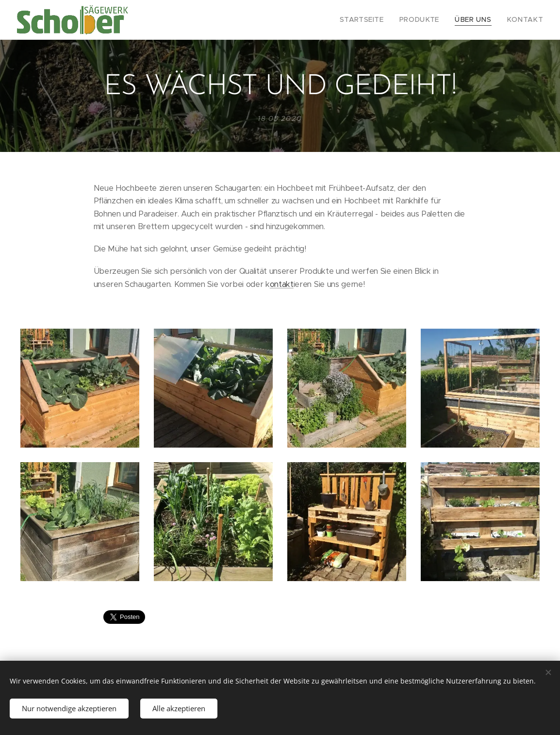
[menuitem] (378, 20)
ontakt (282, 284)
